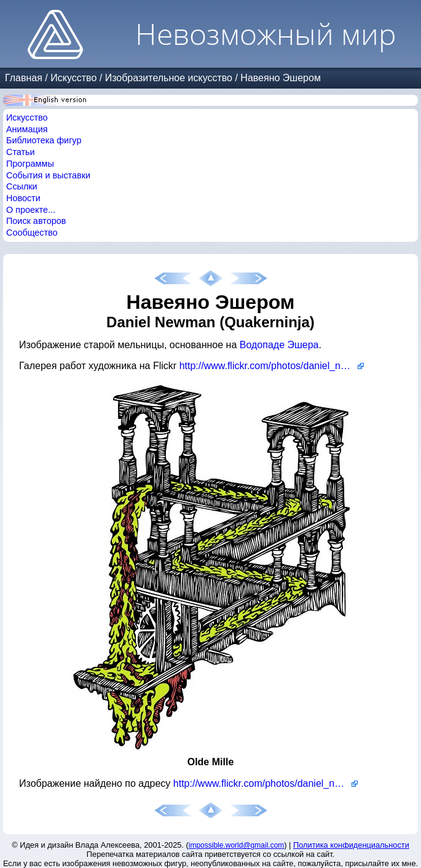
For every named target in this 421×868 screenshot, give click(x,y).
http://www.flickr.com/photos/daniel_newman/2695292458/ (266, 783)
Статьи (21, 152)
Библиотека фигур (44, 140)
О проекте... (31, 210)
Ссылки (22, 186)
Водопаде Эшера (279, 345)
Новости (23, 198)
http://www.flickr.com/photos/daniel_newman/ (272, 366)
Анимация (27, 129)
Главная (24, 78)
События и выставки (48, 175)
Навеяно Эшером (281, 78)
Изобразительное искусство (169, 78)
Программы (30, 164)
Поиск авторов (36, 221)
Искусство (73, 78)
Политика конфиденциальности (351, 845)
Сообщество (32, 233)
